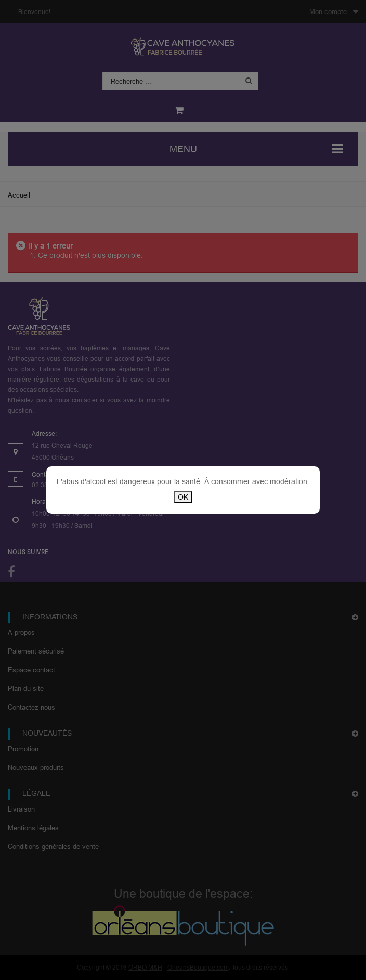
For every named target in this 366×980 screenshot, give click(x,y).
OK (183, 497)
